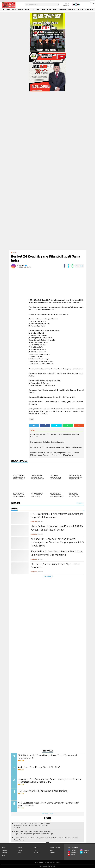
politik (27, 10)
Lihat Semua (48, 577)
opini (38, 10)
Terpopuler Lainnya (48, 814)
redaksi (52, 853)
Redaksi (53, 863)
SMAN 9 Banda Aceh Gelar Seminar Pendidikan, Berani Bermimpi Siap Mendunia (57, 553)
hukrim (20, 10)
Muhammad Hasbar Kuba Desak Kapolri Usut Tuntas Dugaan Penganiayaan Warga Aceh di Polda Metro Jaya (34, 833)
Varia (36, 863)
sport (55, 10)
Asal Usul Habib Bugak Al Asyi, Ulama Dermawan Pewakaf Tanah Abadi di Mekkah (49, 804)
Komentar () (80, 266)
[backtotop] (48, 844)
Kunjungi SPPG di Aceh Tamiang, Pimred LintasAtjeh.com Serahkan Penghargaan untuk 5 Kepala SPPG (57, 542)
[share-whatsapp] (73, 266)
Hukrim (42, 863)
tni (33, 10)
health (52, 850)
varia (14, 10)
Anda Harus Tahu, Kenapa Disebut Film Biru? (39, 767)
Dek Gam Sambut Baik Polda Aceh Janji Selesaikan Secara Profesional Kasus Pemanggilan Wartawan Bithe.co (32, 826)
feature (5, 850)
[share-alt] (34, 425)
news (8, 10)
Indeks (58, 863)
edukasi (80, 10)
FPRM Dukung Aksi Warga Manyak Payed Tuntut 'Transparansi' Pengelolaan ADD (48, 757)
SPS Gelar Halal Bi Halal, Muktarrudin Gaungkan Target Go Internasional (57, 516)
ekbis (43, 10)
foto (35, 850)
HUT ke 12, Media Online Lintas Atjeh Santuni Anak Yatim (55, 566)
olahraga (37, 853)
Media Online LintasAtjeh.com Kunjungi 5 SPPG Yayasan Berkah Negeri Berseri (57, 528)
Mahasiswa (72, 10)
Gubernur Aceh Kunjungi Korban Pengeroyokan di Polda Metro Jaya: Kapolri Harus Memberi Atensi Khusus (46, 839)
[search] (42, 5)
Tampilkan (80, 503)
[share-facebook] (64, 266)
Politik (47, 863)
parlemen (63, 10)
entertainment (55, 848)
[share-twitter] (69, 266)
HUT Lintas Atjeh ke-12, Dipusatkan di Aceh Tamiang (43, 791)
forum (20, 850)
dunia (49, 10)
